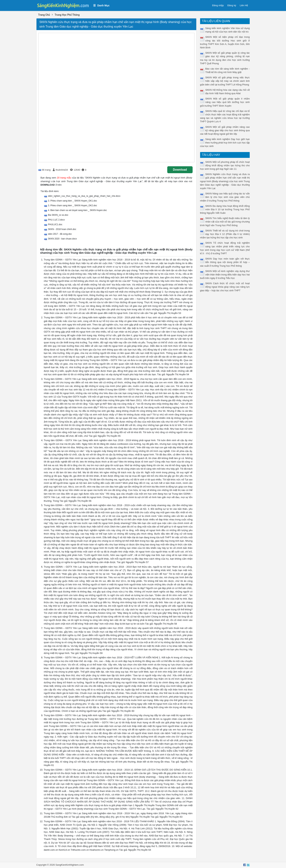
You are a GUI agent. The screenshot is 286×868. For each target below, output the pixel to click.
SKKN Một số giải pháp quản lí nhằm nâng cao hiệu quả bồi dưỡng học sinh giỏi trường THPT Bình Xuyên (225, 102)
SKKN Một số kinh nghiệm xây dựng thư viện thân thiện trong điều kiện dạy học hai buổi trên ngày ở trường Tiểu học (225, 275)
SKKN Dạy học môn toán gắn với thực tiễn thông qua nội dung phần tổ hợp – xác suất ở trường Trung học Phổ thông (225, 262)
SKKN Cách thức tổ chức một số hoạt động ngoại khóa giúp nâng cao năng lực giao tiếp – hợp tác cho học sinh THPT (225, 287)
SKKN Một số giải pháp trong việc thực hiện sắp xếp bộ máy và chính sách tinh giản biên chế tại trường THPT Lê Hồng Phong (225, 81)
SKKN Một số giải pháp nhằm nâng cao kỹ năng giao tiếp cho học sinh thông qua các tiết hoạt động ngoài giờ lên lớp (225, 130)
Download (180, 170)
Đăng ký (232, 5)
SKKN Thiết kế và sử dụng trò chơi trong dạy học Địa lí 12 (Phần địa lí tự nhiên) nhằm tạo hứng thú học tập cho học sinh (225, 234)
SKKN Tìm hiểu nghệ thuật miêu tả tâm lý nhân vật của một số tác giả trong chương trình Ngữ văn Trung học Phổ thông (225, 222)
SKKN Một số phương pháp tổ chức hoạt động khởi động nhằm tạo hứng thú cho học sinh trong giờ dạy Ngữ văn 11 (225, 165)
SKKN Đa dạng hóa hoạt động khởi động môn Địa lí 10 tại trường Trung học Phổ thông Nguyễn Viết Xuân (225, 209)
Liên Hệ (244, 5)
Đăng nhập (218, 5)
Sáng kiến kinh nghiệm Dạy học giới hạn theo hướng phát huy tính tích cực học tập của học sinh (225, 143)
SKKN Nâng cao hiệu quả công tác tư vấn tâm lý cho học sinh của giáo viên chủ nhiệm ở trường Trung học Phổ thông (225, 197)
